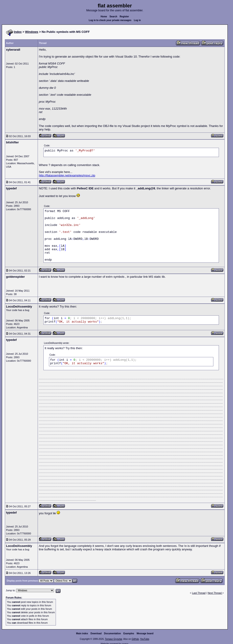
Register (124, 17)
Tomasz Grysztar (113, 639)
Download (96, 633)
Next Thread (215, 593)
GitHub (135, 639)
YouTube (144, 639)
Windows (32, 32)
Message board (145, 633)
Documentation (113, 633)
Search (113, 17)
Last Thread (199, 593)
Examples (129, 633)
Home (104, 17)
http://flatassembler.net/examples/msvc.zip (67, 175)
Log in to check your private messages (110, 20)
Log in (137, 20)
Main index (82, 633)
